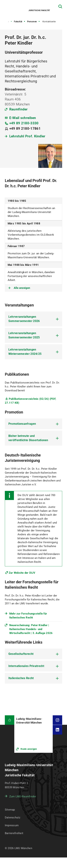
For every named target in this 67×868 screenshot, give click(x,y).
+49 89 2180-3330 (24, 123)
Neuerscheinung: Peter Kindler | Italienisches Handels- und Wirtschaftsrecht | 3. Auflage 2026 (31, 629)
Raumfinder (18, 109)
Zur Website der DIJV (22, 573)
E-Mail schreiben (23, 118)
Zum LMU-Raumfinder (23, 796)
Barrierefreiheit (14, 833)
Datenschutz (13, 818)
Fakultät (18, 22)
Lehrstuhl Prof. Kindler (27, 136)
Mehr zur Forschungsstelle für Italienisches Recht (28, 616)
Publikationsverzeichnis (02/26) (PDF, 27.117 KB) (30, 401)
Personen (32, 22)
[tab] (33, 319)
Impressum (12, 825)
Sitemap (10, 810)
